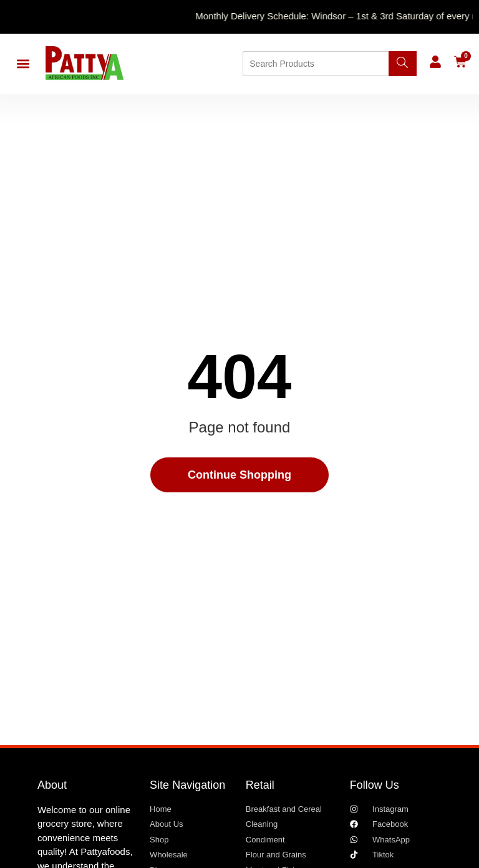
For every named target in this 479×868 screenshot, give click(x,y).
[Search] (403, 64)
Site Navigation (187, 785)
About (52, 785)
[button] (23, 64)
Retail (260, 785)
